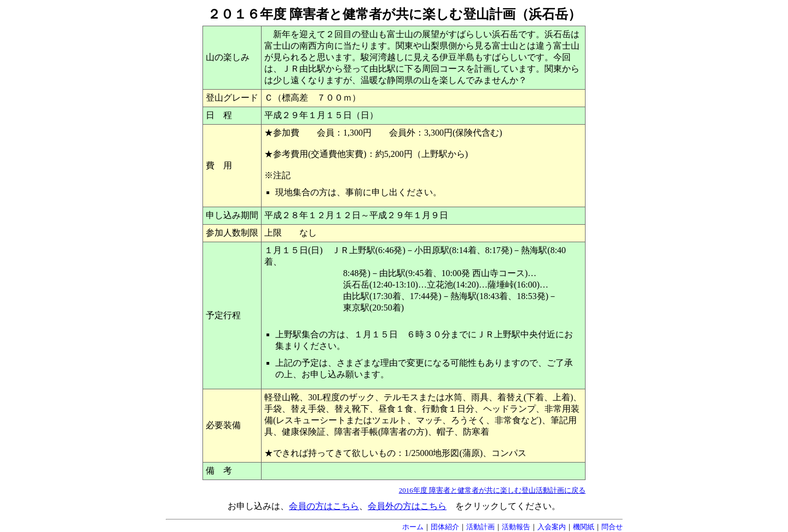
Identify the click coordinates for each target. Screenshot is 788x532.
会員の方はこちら (324, 506)
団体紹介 (445, 527)
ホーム (413, 527)
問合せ (612, 527)
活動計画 (480, 527)
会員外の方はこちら (407, 506)
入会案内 (552, 527)
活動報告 (516, 527)
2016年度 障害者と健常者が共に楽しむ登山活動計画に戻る (492, 490)
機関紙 (584, 527)
